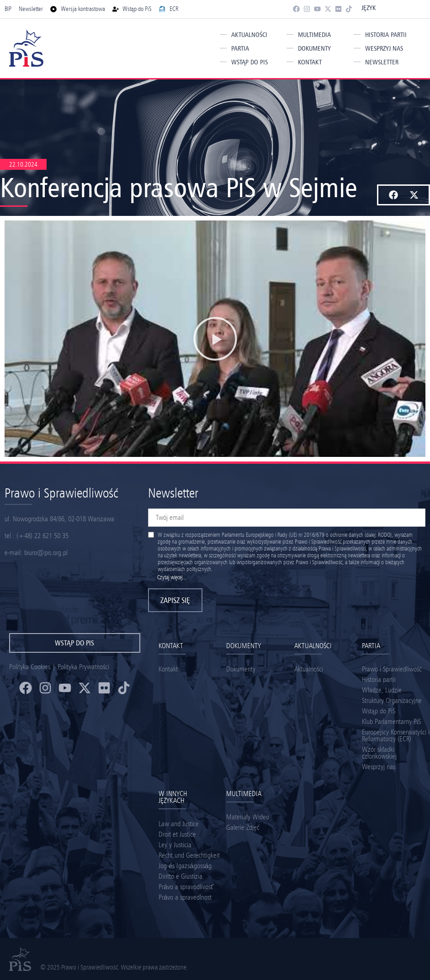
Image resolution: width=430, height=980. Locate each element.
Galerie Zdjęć (243, 827)
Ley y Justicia (175, 845)
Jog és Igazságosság (185, 866)
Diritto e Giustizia (180, 876)
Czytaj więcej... (172, 577)
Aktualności (249, 35)
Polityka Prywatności (83, 667)
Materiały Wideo (248, 817)
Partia (240, 48)
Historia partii (386, 35)
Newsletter (382, 62)
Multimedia (314, 35)
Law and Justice (179, 824)
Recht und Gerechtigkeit (189, 855)
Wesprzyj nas (384, 48)
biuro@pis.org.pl (46, 553)
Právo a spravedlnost (185, 897)
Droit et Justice (177, 834)
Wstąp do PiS (250, 62)
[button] (393, 195)
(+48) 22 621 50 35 (42, 536)
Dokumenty (314, 48)
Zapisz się (175, 600)
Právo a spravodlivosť (186, 887)
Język (369, 8)
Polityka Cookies (30, 667)
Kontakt (310, 62)
